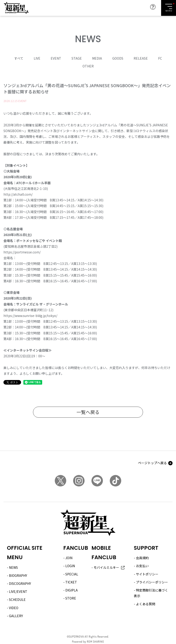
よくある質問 (146, 604)
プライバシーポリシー (152, 582)
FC (160, 58)
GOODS (118, 58)
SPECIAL (72, 574)
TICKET (71, 582)
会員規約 (142, 558)
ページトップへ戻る (152, 463)
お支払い (142, 566)
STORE (71, 598)
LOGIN (70, 566)
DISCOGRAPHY (20, 583)
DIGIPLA (71, 590)
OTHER (88, 66)
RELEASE (141, 58)
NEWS (13, 567)
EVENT (56, 58)
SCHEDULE (17, 600)
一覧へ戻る (88, 412)
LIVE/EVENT (18, 591)
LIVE (37, 58)
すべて (19, 58)
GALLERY (16, 616)
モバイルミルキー (106, 567)
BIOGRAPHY (18, 575)
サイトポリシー (147, 574)
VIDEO (14, 608)
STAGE (77, 58)
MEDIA (97, 58)
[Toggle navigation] (169, 8)
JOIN (69, 558)
